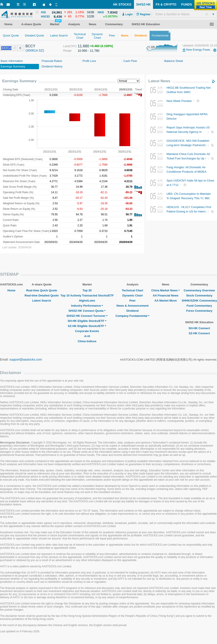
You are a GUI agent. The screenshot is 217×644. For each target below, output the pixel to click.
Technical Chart (133, 290)
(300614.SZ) (35, 50)
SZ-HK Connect (199, 333)
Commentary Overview (199, 290)
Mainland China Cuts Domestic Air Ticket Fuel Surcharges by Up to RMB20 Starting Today (188, 158)
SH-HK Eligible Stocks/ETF (87, 321)
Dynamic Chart (133, 295)
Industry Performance (87, 306)
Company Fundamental (133, 316)
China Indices (87, 341)
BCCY (30, 46)
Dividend (133, 311)
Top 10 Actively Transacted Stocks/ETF (87, 295)
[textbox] (185, 14)
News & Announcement (133, 306)
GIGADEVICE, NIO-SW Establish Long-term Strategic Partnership (188, 145)
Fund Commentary (199, 306)
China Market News (166, 290)
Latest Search (42, 301)
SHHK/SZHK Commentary (199, 301)
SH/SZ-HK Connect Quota (87, 311)
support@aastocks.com (26, 359)
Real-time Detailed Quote (42, 295)
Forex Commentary (199, 311)
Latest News (159, 81)
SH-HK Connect (199, 328)
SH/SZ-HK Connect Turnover (87, 316)
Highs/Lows (87, 301)
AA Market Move (166, 301)
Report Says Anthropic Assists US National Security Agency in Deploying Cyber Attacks (188, 132)
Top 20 (87, 290)
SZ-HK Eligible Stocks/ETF (87, 326)
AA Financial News (166, 295)
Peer (132, 301)
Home (11, 290)
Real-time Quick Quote (42, 290)
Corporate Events (87, 331)
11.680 (83, 46)
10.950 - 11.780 (89, 51)
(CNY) (73, 46)
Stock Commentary (199, 295)
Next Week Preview (185, 101)
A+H (87, 336)
